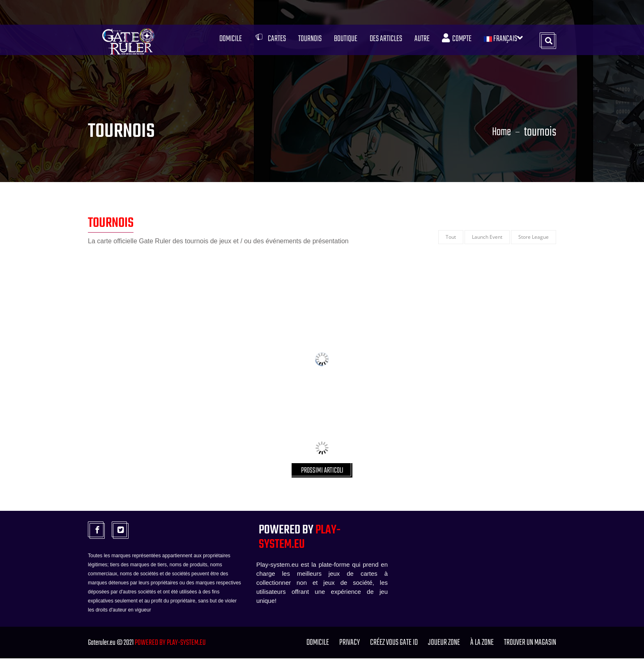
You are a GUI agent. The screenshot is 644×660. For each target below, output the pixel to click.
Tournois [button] (309, 41)
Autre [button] (421, 41)
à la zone (482, 644)
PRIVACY (350, 644)
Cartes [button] (269, 41)
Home (500, 132)
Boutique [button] (344, 41)
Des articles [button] (385, 41)
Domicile (229, 41)
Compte (455, 41)
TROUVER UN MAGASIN (530, 644)
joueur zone (444, 644)
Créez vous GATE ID (394, 644)
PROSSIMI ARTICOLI (322, 471)
